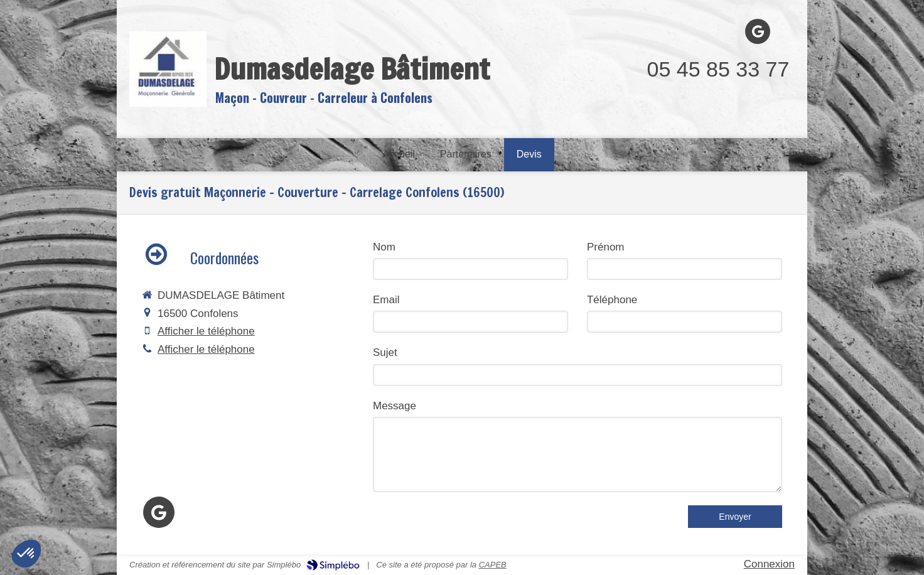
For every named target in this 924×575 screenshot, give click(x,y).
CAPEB (493, 565)
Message (395, 406)
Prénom (606, 247)
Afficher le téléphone (206, 331)
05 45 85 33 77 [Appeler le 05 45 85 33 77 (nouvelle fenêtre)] (718, 69)
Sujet (385, 352)
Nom (384, 247)
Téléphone (612, 300)
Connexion (769, 564)
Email (386, 300)
